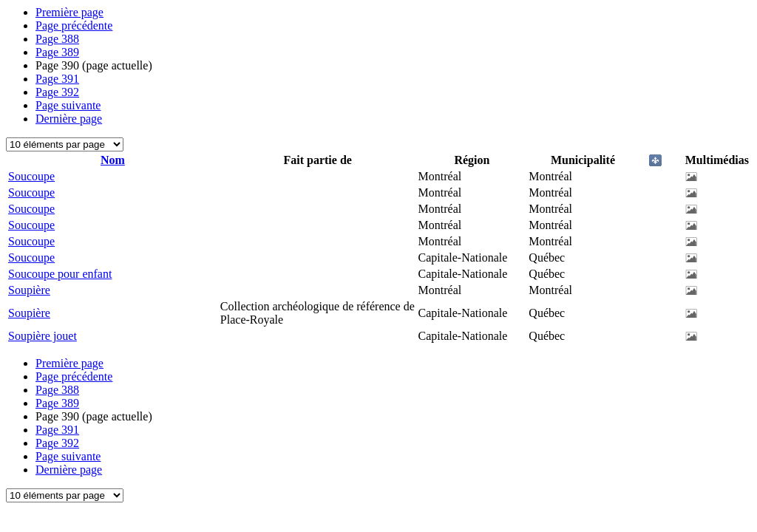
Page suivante (68, 105)
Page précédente (74, 25)
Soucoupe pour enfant (60, 274)
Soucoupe (31, 176)
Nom (113, 160)
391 (57, 79)
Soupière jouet (43, 336)
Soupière (29, 290)
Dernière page (69, 119)
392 (57, 92)
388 (57, 39)
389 (57, 52)
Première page (69, 12)
